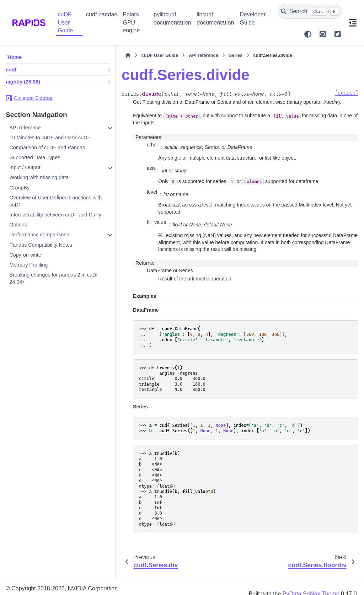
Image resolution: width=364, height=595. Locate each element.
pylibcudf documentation (172, 18)
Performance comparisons (39, 249)
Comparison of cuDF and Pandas (47, 155)
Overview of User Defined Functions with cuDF (38, 208)
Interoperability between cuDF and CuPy (43, 225)
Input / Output (25, 175)
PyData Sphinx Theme (311, 580)
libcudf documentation (215, 18)
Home (15, 57)
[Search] (310, 11)
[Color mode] (308, 34)
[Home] (103, 55)
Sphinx (51, 585)
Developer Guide (253, 18)
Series (211, 55)
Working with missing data (39, 185)
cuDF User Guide (66, 22)
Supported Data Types (35, 165)
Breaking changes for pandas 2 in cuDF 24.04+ (47, 293)
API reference (25, 128)
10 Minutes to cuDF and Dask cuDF (43, 141)
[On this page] (353, 23)
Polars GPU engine (131, 22)
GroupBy (19, 195)
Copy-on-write (25, 269)
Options (18, 239)
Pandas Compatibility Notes (41, 259)
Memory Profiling (28, 279)
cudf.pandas (101, 14)
